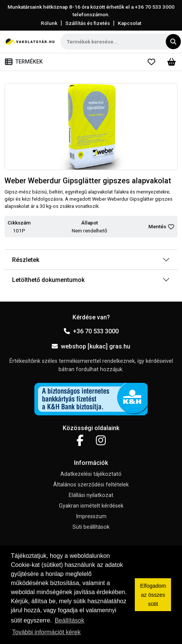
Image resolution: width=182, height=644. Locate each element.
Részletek (26, 260)
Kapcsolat (130, 23)
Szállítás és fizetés (88, 23)
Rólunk (49, 23)
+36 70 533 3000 (91, 331)
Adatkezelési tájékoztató (91, 474)
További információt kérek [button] (46, 632)
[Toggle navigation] (25, 62)
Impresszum (91, 516)
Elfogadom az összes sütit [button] (153, 595)
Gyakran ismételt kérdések (91, 506)
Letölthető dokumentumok (48, 280)
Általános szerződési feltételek (91, 485)
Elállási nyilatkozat (91, 495)
